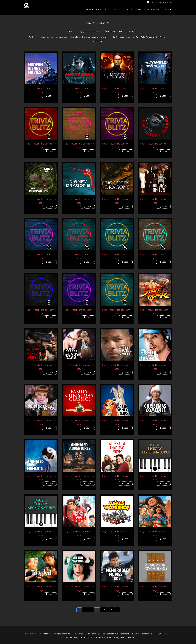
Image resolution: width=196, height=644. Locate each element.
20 (111, 610)
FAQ (139, 10)
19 (104, 610)
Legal (166, 10)
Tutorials (115, 10)
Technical (128, 10)
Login (49, 96)
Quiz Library (151, 10)
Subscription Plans (96, 10)
